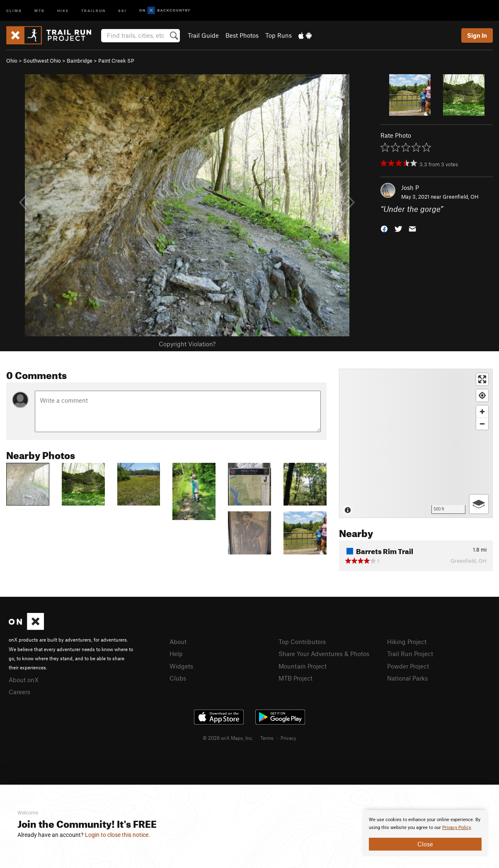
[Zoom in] (482, 412)
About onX (24, 680)
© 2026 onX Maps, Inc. (228, 738)
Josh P (410, 187)
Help (176, 654)
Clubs (178, 678)
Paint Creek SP (116, 61)
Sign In (477, 35)
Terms (267, 738)
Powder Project (408, 666)
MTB (40, 10)
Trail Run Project (410, 654)
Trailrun (93, 10)
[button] (384, 228)
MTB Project (296, 678)
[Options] (479, 504)
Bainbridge (80, 61)
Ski (122, 10)
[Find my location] (482, 395)
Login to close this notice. (117, 835)
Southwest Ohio (42, 61)
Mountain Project (303, 666)
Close (425, 844)
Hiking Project (407, 642)
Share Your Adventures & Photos (324, 654)
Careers (19, 692)
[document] (425, 833)
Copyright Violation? (187, 344)
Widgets (181, 666)
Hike (63, 10)
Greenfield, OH (461, 197)
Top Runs (279, 35)
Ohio (12, 61)
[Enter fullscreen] (482, 379)
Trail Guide (203, 35)
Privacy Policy (457, 828)
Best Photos (242, 35)
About (178, 642)
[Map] (416, 443)
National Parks (407, 678)
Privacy (288, 738)
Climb (14, 10)
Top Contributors (302, 642)
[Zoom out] (482, 424)
